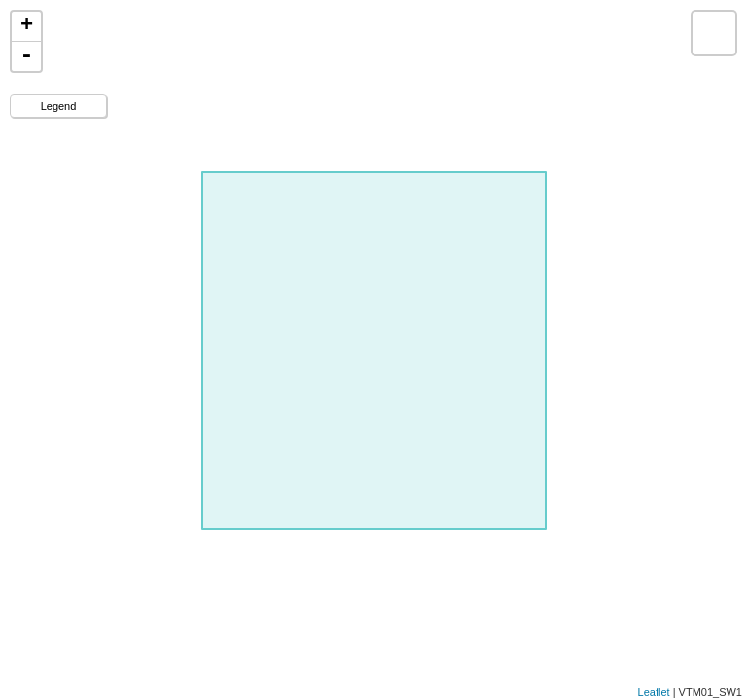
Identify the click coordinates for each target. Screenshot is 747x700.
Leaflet (654, 692)
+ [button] (27, 26)
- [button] (26, 56)
